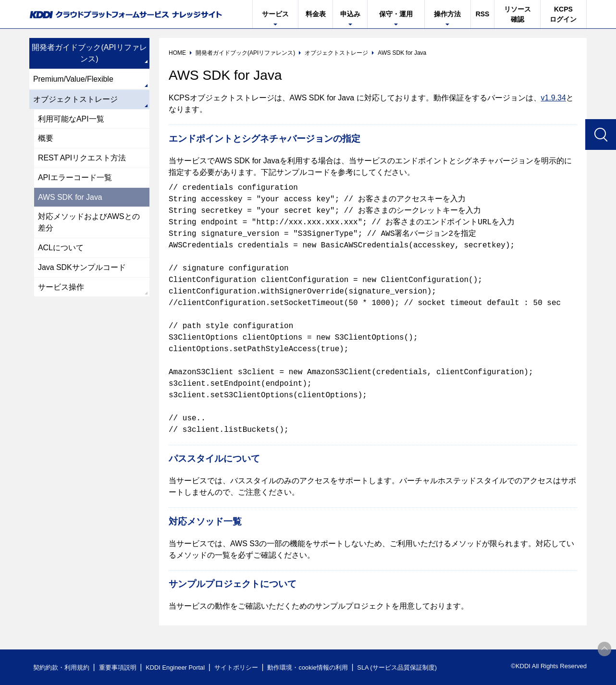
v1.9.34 (554, 98)
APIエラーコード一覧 (75, 178)
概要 (46, 139)
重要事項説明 (118, 667)
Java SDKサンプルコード (82, 268)
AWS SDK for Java (70, 198)
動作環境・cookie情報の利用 (309, 667)
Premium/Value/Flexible (74, 79)
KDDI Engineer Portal (176, 667)
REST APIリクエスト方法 (82, 158)
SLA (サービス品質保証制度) (399, 667)
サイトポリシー (238, 667)
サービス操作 (61, 288)
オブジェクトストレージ (75, 99)
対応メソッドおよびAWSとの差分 (89, 223)
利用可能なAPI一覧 (71, 119)
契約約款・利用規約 (61, 667)
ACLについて (61, 249)
